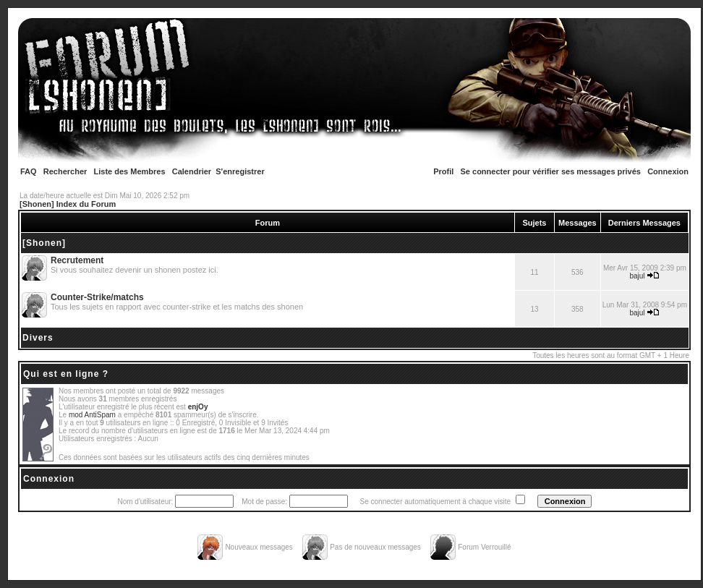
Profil (443, 171)
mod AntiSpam (92, 415)
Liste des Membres (130, 171)
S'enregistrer (240, 171)
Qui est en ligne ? (66, 374)
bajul (637, 276)
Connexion (668, 171)
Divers (38, 338)
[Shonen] (44, 243)
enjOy (198, 407)
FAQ (29, 171)
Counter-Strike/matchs (97, 297)
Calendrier (192, 171)
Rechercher (65, 171)
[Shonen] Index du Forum (68, 204)
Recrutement (77, 260)
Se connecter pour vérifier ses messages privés (551, 171)
